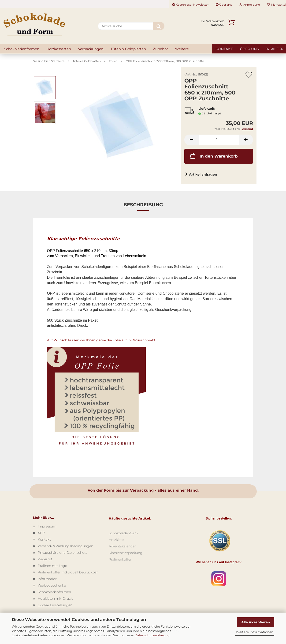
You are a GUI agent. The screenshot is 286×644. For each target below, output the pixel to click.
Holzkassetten (59, 49)
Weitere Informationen (255, 632)
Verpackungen (91, 49)
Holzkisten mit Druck (55, 599)
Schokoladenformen (22, 49)
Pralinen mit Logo (52, 566)
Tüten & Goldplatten (128, 49)
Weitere (182, 49)
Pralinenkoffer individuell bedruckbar (68, 572)
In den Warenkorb (213, 156)
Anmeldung (250, 5)
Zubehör (160, 49)
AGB (41, 533)
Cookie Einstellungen (55, 605)
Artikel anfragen (203, 174)
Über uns (224, 5)
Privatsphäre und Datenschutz (63, 553)
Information (48, 579)
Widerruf (45, 559)
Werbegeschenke (52, 585)
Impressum (47, 526)
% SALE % (274, 49)
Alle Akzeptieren (256, 622)
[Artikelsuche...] (159, 26)
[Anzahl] (219, 140)
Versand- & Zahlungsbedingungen (65, 546)
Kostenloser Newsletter (190, 5)
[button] (191, 140)
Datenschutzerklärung (152, 635)
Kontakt (224, 49)
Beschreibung (143, 205)
